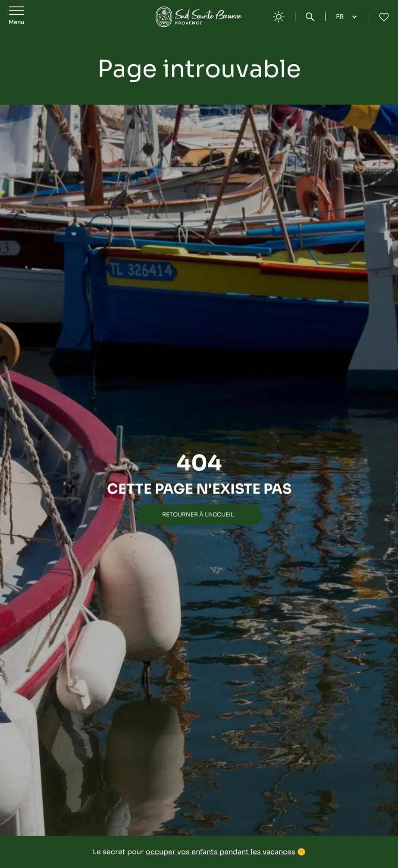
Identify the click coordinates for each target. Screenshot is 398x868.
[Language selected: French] (346, 17)
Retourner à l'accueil (198, 515)
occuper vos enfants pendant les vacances (221, 852)
